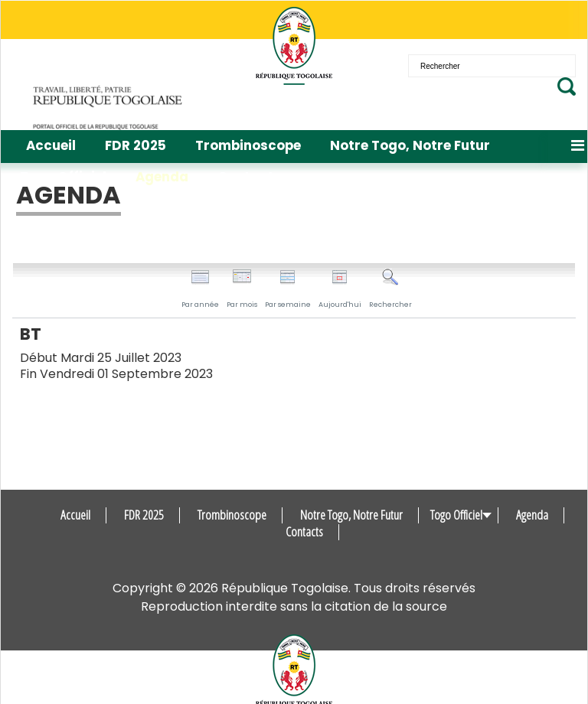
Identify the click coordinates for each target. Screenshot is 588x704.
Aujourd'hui (340, 289)
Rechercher (390, 289)
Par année (200, 289)
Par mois (242, 289)
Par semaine (288, 289)
